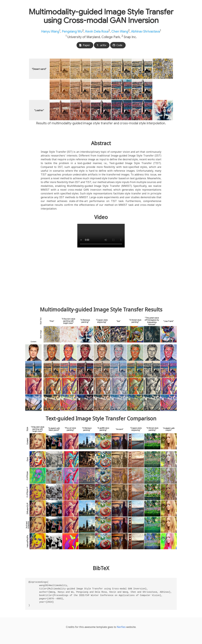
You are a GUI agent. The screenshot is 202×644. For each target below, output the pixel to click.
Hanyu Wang (50, 32)
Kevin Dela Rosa (97, 32)
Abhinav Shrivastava (146, 32)
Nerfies (121, 627)
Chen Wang (120, 32)
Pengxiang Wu (72, 32)
